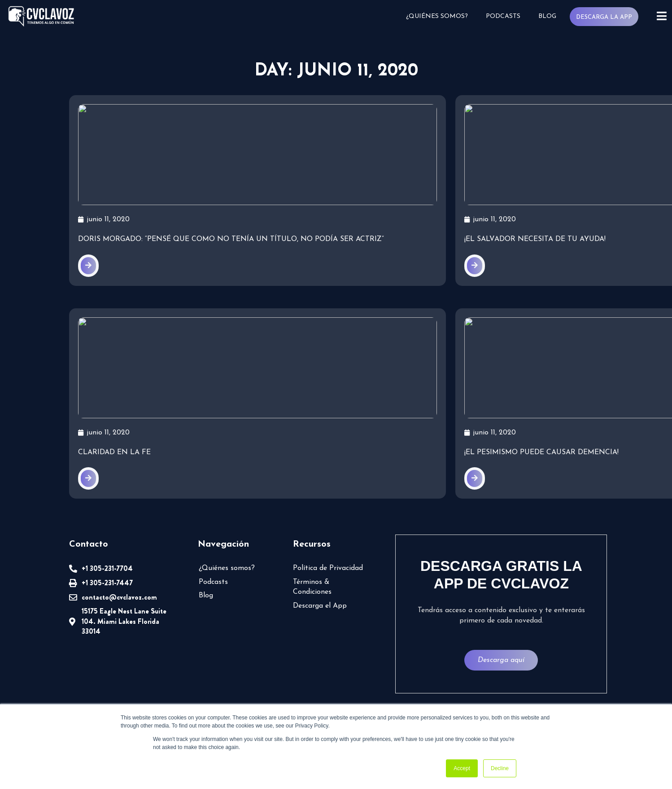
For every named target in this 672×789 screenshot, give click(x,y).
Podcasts (503, 16)
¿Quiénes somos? (437, 16)
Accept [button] (462, 768)
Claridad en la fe (114, 472)
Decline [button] (500, 768)
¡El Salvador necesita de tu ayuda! (330, 247)
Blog (547, 16)
